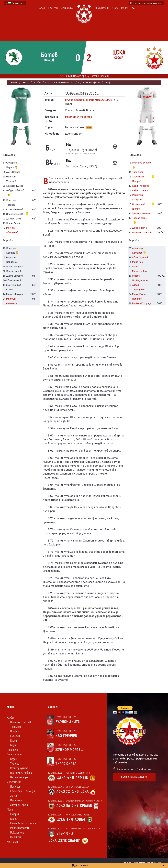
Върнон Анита (67, 722)
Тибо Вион (138, 172)
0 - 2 (75, 806)
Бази (13, 745)
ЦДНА (61, 778)
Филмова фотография (23, 823)
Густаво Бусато (142, 165)
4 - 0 (71, 778)
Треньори (15, 727)
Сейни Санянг (140, 190)
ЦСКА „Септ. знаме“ (64, 841)
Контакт (125, 8)
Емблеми (15, 736)
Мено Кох (138, 262)
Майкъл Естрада (142, 303)
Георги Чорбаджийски (140, 278)
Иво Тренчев (66, 736)
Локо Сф (63, 792)
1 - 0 (70, 819)
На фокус (53, 707)
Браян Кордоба (141, 186)
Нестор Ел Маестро (79, 116)
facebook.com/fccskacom (134, 769)
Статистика (67, 8)
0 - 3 (70, 833)
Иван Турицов (140, 257)
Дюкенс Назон (140, 228)
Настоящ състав (20, 722)
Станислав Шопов (139, 206)
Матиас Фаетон (142, 232)
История (15, 787)
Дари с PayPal (80, 865)
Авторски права (19, 805)
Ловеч (80, 819)
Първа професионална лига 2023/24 (62, 83)
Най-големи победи (21, 773)
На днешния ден (19, 777)
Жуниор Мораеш (69, 750)
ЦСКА (84, 792)
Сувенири (15, 837)
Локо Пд (63, 806)
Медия (115, 8)
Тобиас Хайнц (140, 221)
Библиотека (17, 833)
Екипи (13, 741)
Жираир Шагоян (141, 213)
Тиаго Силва (66, 764)
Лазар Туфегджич (139, 287)
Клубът (42, 8)
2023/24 (37, 83)
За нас (14, 796)
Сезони (25, 83)
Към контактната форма (134, 777)
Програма (53, 8)
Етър (61, 833)
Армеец (82, 778)
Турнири (15, 764)
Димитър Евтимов (139, 251)
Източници (17, 800)
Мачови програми (20, 828)
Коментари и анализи (22, 791)
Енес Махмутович (140, 269)
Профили (15, 732)
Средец (86, 806)
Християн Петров (138, 179)
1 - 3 (75, 792)
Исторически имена (146, 3)
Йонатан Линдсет (137, 197)
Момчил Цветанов (12, 230)
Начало (14, 83)
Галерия (15, 814)
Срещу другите (19, 768)
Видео (14, 819)
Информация (102, 8)
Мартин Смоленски (12, 301)
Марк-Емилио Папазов (140, 296)
